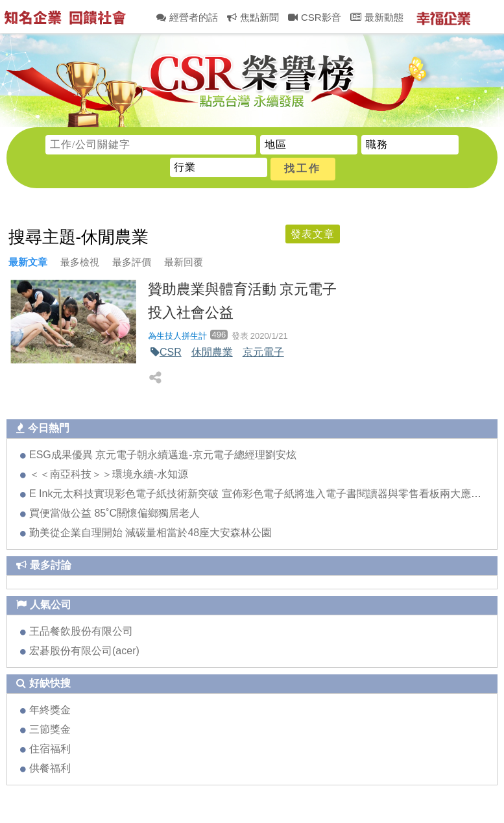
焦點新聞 (253, 17)
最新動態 (377, 17)
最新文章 (28, 262)
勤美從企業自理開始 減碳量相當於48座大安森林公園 (150, 533)
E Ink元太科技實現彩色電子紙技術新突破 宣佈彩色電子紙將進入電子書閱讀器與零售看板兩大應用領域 (266, 494)
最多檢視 (80, 262)
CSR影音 (315, 17)
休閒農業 (212, 352)
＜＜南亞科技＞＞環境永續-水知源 (109, 474)
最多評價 (132, 262)
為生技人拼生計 (177, 336)
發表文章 (313, 234)
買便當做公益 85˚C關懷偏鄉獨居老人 (114, 513)
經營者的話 (187, 17)
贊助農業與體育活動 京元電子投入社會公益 (243, 301)
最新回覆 (184, 262)
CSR (171, 352)
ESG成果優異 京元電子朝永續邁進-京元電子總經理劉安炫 (163, 455)
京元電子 (263, 352)
